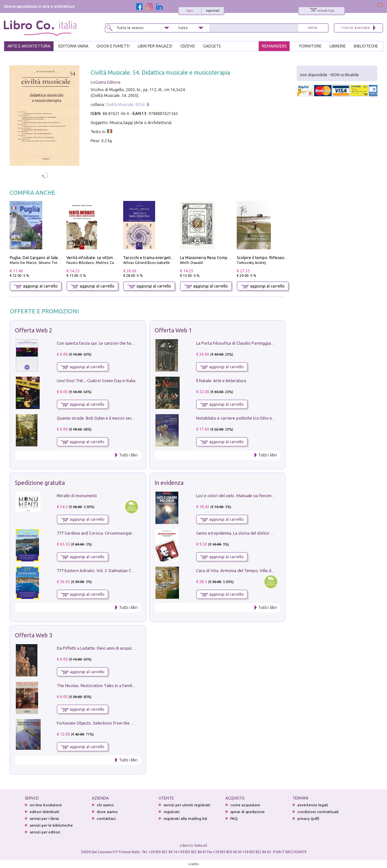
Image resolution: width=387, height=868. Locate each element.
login (190, 11)
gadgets (212, 46)
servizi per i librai (44, 818)
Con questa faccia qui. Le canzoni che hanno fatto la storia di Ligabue (121, 343)
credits (194, 864)
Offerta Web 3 (34, 635)
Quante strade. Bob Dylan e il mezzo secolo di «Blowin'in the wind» (119, 418)
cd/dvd (188, 46)
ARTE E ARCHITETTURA (29, 46)
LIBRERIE (338, 46)
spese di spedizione (248, 812)
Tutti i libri (128, 455)
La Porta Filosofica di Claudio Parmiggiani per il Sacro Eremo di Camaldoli (265, 343)
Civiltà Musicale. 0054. (126, 105)
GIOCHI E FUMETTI (113, 46)
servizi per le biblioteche (51, 825)
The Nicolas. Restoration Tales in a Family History (103, 685)
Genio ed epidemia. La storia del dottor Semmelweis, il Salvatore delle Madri (268, 533)
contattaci (106, 818)
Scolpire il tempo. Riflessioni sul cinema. (273, 258)
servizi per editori (45, 832)
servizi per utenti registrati (187, 805)
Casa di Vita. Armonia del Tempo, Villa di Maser (240, 570)
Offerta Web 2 (34, 330)
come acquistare (245, 805)
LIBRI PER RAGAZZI (155, 46)
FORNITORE (310, 46)
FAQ (234, 818)
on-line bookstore (46, 805)
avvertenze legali (313, 805)
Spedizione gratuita (40, 483)
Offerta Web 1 (173, 330)
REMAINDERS (274, 46)
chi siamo (105, 805)
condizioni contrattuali (318, 812)
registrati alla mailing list (185, 818)
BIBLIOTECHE (366, 46)
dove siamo (107, 812)
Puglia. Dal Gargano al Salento (37, 258)
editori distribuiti (45, 812)
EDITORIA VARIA (73, 46)
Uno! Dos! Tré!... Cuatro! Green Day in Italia (96, 381)
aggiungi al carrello (36, 286)
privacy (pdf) (308, 818)
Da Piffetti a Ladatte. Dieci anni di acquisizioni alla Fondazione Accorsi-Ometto (130, 648)
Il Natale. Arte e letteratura (221, 381)
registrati (213, 11)
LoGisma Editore (106, 82)
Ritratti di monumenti (77, 496)
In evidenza (169, 483)
